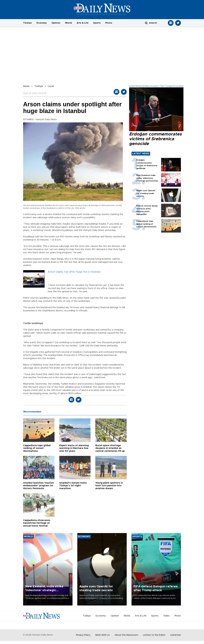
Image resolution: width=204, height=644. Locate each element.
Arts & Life (83, 23)
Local (51, 86)
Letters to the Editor (154, 635)
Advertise (176, 635)
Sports (97, 23)
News (26, 86)
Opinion (56, 23)
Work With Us (102, 635)
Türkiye (27, 23)
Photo (109, 23)
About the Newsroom (126, 635)
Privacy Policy (83, 635)
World (68, 23)
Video (166, 616)
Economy (42, 23)
